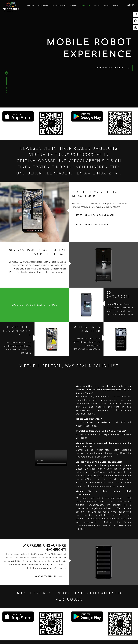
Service (107, 6)
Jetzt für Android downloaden (95, 215)
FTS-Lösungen (43, 6)
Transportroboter (59, 6)
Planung (97, 6)
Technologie (85, 6)
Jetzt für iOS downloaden (92, 225)
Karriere (116, 6)
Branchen (73, 6)
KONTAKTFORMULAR (46, 576)
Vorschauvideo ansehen (109, 68)
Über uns (31, 6)
